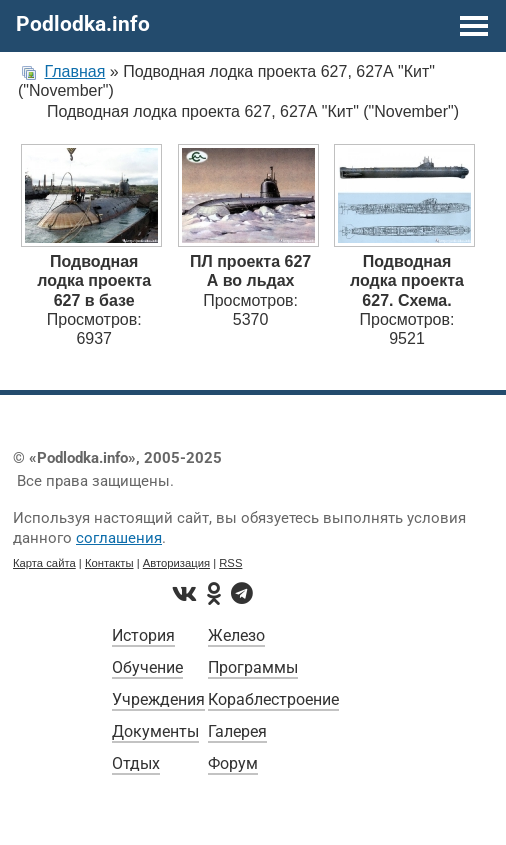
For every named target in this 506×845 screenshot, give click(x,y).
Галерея (237, 731)
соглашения (119, 538)
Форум (233, 763)
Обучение (147, 667)
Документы (155, 731)
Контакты (109, 563)
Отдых (136, 763)
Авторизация (176, 563)
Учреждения (158, 699)
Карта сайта (44, 563)
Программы (253, 667)
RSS (230, 563)
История (143, 635)
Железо (236, 635)
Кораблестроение (273, 699)
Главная (74, 71)
